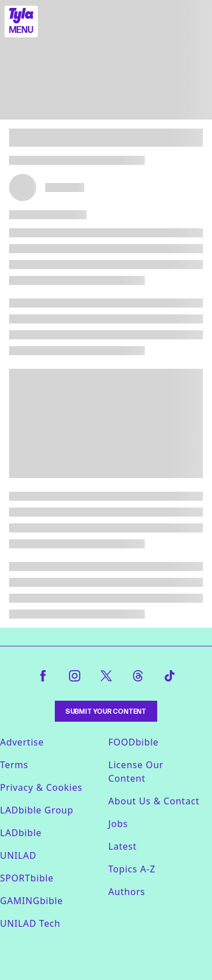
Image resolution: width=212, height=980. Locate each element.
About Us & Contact (154, 801)
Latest (123, 846)
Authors (127, 892)
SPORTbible (27, 878)
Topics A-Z (132, 869)
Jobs (118, 824)
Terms (14, 765)
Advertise (22, 742)
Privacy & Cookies (41, 787)
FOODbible (134, 742)
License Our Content (136, 772)
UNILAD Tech (30, 923)
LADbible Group (37, 810)
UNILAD (18, 855)
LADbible (21, 833)
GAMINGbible (31, 901)
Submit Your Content (106, 711)
